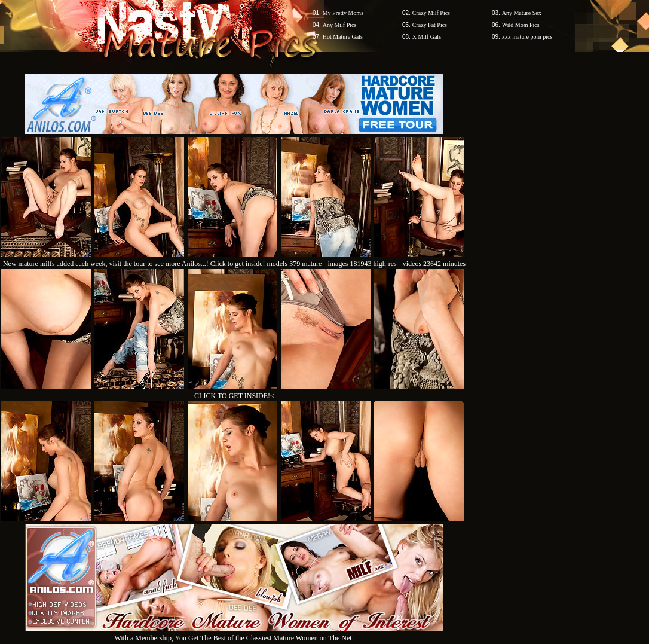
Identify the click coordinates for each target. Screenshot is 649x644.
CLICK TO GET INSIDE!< (234, 396)
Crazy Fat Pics (430, 25)
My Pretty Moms (343, 13)
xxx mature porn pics (527, 37)
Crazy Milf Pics (431, 13)
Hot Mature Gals (343, 37)
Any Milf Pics (340, 25)
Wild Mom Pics (521, 25)
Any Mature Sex (522, 13)
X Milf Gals (427, 37)
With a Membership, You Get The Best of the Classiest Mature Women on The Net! (234, 634)
